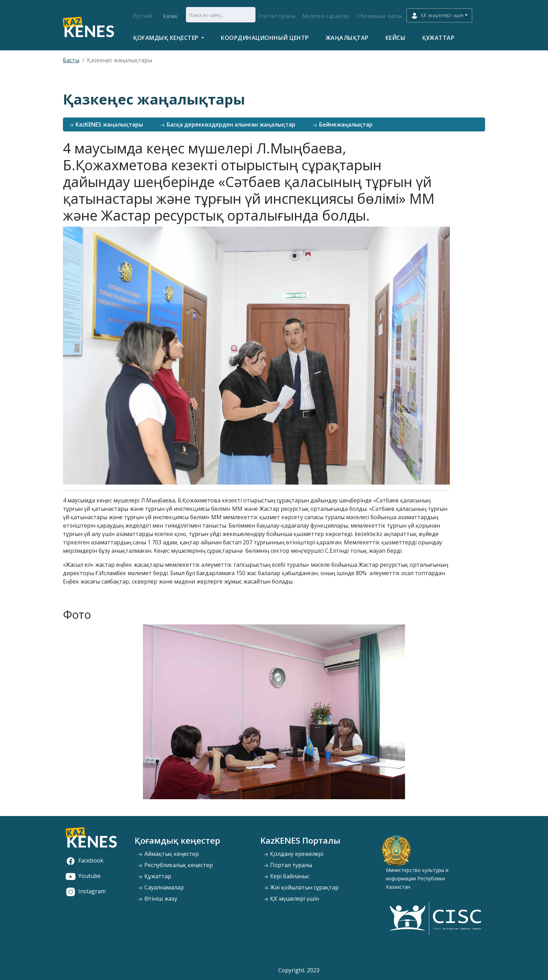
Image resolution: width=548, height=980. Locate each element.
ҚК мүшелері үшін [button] (437, 16)
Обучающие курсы (379, 16)
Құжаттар (438, 38)
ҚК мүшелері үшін (291, 899)
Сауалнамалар (161, 887)
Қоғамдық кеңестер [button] (167, 38)
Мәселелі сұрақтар (326, 16)
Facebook (85, 860)
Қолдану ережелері (293, 854)
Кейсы (396, 38)
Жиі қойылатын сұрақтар (301, 887)
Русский (143, 16)
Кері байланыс (286, 876)
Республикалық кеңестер (175, 865)
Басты (71, 60)
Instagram (86, 891)
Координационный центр (265, 38)
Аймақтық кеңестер (168, 854)
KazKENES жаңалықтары (106, 124)
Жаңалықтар (347, 38)
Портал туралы (277, 16)
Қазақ (171, 16)
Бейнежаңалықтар (342, 124)
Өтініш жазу (157, 899)
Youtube (83, 876)
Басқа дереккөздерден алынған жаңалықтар (228, 124)
